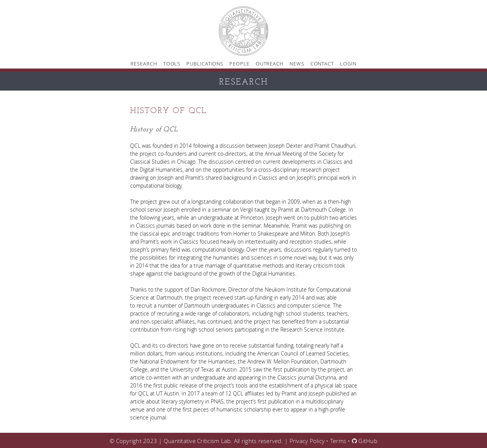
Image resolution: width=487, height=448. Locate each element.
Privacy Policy (307, 441)
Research (144, 64)
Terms (338, 441)
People (239, 64)
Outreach (270, 64)
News (297, 64)
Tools (172, 64)
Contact (322, 64)
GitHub (365, 441)
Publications (205, 64)
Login (348, 64)
